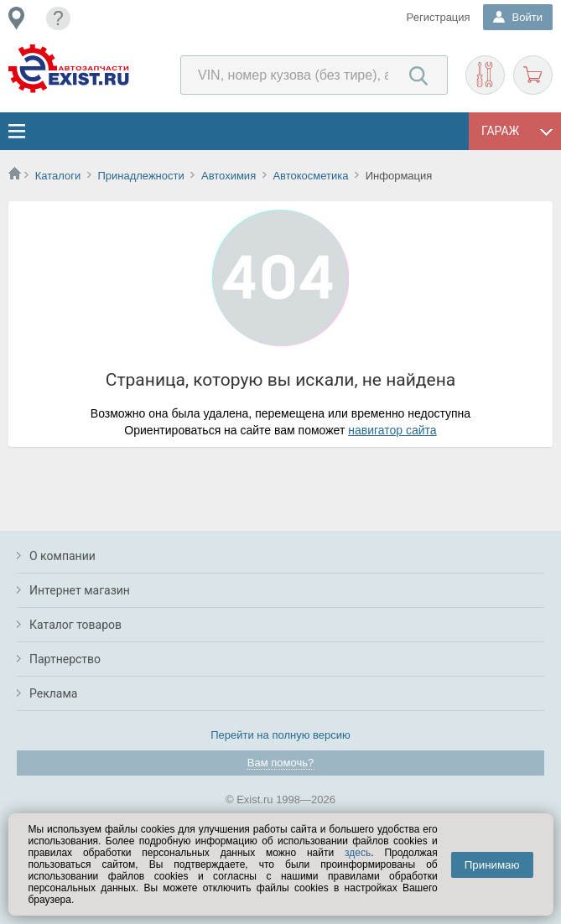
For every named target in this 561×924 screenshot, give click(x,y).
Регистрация (439, 17)
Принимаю (492, 865)
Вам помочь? (280, 763)
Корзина (533, 75)
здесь (358, 853)
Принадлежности (140, 176)
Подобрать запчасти (485, 75)
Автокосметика (310, 176)
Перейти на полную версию (280, 735)
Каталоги (58, 176)
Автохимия (229, 176)
